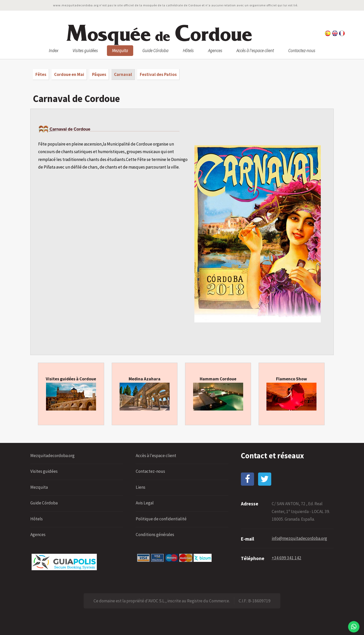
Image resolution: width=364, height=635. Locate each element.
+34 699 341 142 (287, 558)
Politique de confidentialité (161, 519)
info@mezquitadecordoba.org (299, 538)
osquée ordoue (159, 34)
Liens (141, 487)
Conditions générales (155, 535)
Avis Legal (145, 503)
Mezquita (120, 51)
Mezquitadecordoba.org (52, 456)
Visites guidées (85, 51)
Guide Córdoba (155, 51)
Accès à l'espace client (255, 51)
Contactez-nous (302, 51)
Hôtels (188, 51)
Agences (215, 51)
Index (53, 51)
